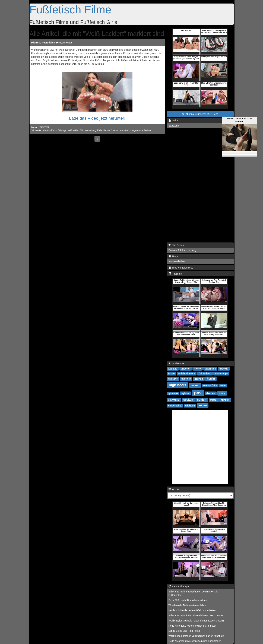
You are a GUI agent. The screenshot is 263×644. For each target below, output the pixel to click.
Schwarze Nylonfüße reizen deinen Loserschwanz (196, 615)
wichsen (190, 405)
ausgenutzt (135, 130)
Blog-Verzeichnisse (181, 268)
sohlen (202, 400)
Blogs (174, 256)
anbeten (186, 368)
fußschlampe (221, 374)
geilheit (199, 379)
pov (198, 393)
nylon (223, 386)
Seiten (174, 121)
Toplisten (175, 274)
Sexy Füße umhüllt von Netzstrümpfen (189, 600)
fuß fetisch (205, 373)
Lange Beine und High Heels (184, 631)
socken (188, 400)
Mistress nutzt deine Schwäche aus (52, 43)
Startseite (174, 126)
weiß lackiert (73, 130)
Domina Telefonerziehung (183, 250)
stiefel (214, 400)
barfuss (197, 369)
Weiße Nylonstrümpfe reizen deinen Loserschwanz (196, 621)
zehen (203, 405)
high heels (178, 385)
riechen (211, 393)
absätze (173, 368)
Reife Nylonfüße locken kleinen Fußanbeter (192, 626)
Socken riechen (177, 261)
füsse (171, 373)
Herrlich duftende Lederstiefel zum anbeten (192, 610)
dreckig (224, 368)
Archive (175, 489)
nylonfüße (173, 393)
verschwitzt (175, 405)
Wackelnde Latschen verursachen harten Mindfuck (196, 636)
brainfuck (210, 368)
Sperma (115, 130)
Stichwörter (177, 364)
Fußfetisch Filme (71, 10)
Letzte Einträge (179, 586)
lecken (195, 385)
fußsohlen (186, 379)
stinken (225, 400)
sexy (222, 393)
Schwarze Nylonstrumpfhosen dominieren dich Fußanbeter (194, 593)
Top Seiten (176, 245)
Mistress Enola (50, 130)
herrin (211, 379)
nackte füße (210, 385)
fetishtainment (187, 373)
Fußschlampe (104, 130)
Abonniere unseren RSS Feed (200, 114)
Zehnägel (62, 130)
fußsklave (173, 379)
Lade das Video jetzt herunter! (97, 118)
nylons (185, 393)
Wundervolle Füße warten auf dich (187, 605)
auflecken (146, 130)
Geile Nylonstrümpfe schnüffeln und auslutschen (195, 641)
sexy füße (174, 400)
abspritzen (124, 130)
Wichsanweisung (88, 130)
